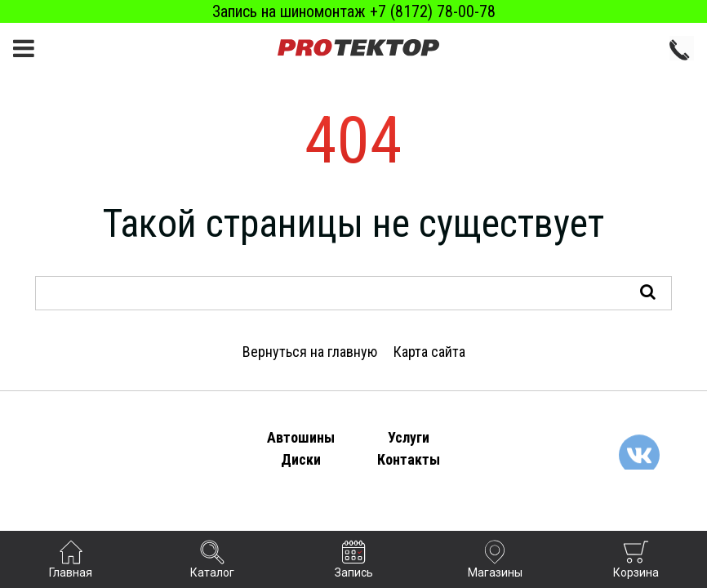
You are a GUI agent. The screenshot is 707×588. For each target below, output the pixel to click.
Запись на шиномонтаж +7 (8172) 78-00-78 (354, 11)
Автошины (301, 437)
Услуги (409, 437)
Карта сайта (429, 352)
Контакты (409, 459)
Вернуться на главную (310, 352)
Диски (301, 459)
